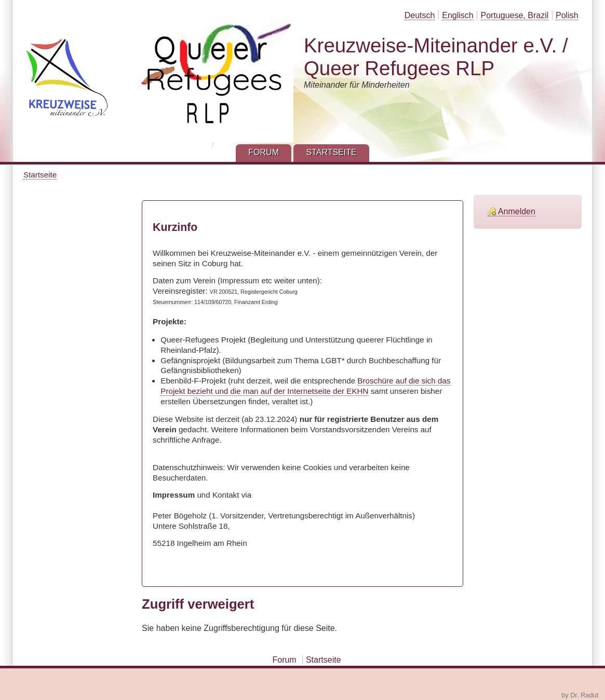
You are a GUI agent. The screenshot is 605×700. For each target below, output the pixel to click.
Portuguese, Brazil (515, 15)
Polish (567, 15)
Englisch (458, 15)
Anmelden (517, 211)
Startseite (40, 175)
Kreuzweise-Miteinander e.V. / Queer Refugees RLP (436, 57)
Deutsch (420, 15)
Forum (284, 660)
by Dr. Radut (580, 695)
